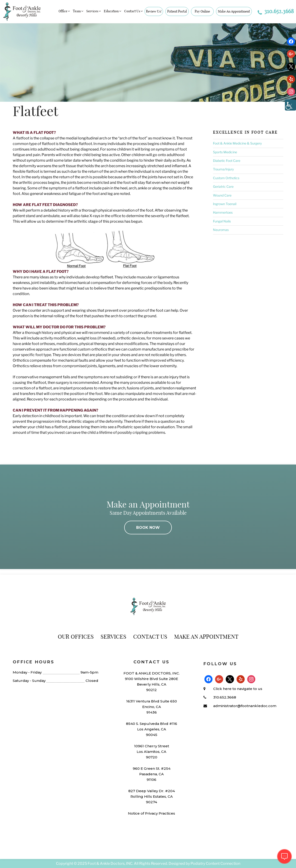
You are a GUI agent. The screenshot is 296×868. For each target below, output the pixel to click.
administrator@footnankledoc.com (245, 706)
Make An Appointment (234, 11)
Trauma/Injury (223, 169)
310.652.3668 (276, 11)
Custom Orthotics (226, 178)
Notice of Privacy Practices (151, 813)
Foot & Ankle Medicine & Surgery (237, 143)
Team (78, 11)
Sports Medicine (225, 152)
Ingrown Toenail (225, 204)
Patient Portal (177, 11)
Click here (222, 689)
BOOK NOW (148, 528)
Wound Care (222, 195)
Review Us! (154, 11)
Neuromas (221, 230)
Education (113, 11)
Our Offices (76, 637)
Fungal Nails (222, 221)
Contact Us (134, 11)
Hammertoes (223, 212)
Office (65, 11)
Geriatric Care (223, 186)
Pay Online (202, 11)
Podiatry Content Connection (215, 863)
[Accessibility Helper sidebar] (290, 105)
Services (94, 11)
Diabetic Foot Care (227, 161)
